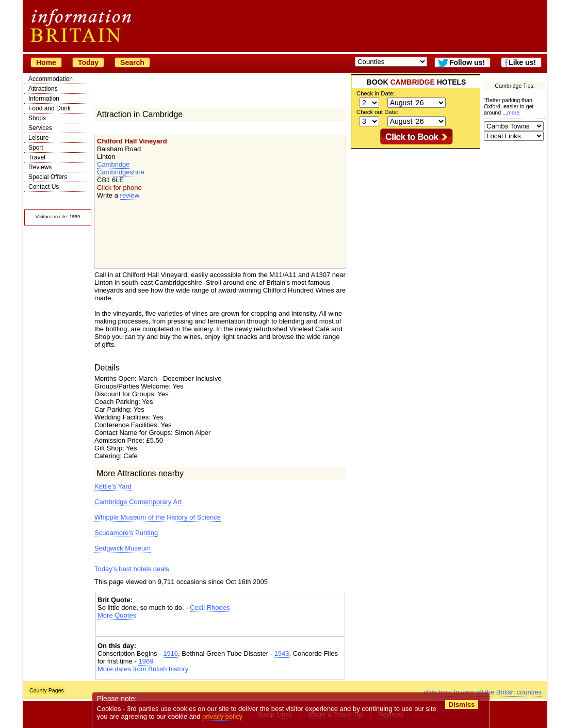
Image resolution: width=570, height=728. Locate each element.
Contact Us (44, 187)
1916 (170, 653)
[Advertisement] (220, 628)
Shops (37, 118)
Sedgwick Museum (123, 548)
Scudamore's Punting (126, 533)
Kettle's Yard (113, 486)
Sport (36, 148)
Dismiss (461, 705)
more (513, 112)
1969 (146, 661)
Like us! (522, 62)
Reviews (40, 167)
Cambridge (113, 164)
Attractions (43, 89)
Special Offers (48, 177)
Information (44, 99)
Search (132, 62)
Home (46, 62)
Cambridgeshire (121, 172)
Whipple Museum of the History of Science (158, 517)
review (130, 195)
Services (40, 128)
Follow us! (467, 62)
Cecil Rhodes (210, 608)
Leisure (38, 138)
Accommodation (51, 79)
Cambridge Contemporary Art (138, 502)
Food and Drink (50, 108)
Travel (37, 157)
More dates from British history (143, 669)
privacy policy (222, 716)
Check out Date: (377, 112)
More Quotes (117, 615)
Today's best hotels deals (132, 569)
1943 (282, 653)
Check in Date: (376, 93)
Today (88, 62)
